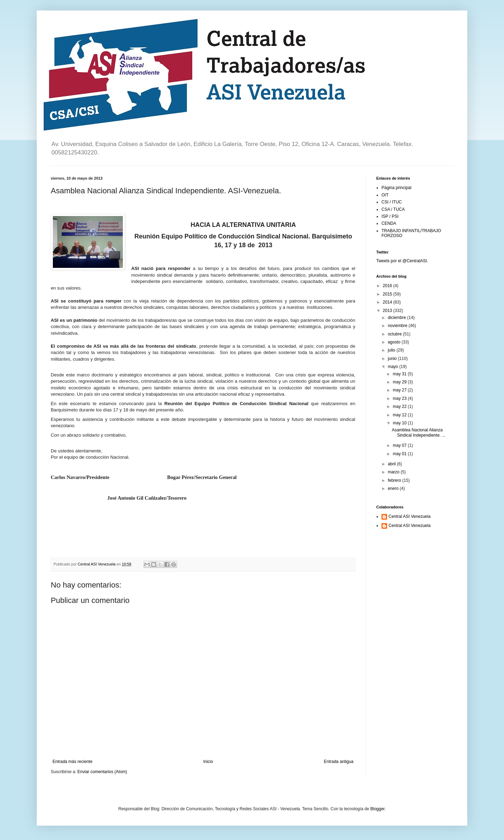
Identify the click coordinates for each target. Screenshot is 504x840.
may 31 (400, 374)
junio (393, 359)
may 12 (400, 415)
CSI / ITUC (392, 202)
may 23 (400, 398)
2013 (388, 311)
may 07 (400, 445)
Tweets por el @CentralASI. (402, 261)
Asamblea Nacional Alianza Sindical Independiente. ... (418, 432)
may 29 (400, 382)
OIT (385, 195)
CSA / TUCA (393, 209)
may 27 (400, 390)
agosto (395, 342)
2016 (388, 286)
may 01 (400, 454)
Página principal (396, 188)
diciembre (397, 318)
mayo (394, 367)
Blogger (377, 809)
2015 (388, 294)
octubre (395, 334)
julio (392, 350)
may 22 (400, 407)
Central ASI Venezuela (409, 516)
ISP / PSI (390, 216)
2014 (388, 302)
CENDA (389, 223)
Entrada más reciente (72, 762)
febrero (395, 480)
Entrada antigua (339, 762)
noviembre (398, 326)
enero (394, 488)
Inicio (208, 762)
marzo (394, 472)
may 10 (400, 423)
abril (392, 464)
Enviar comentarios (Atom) (102, 772)
